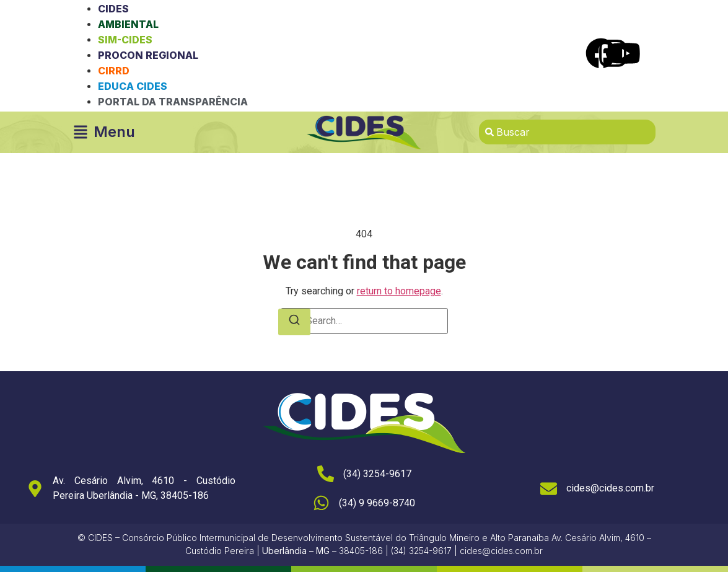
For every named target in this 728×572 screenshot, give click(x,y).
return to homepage (399, 291)
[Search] (294, 322)
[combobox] (567, 132)
